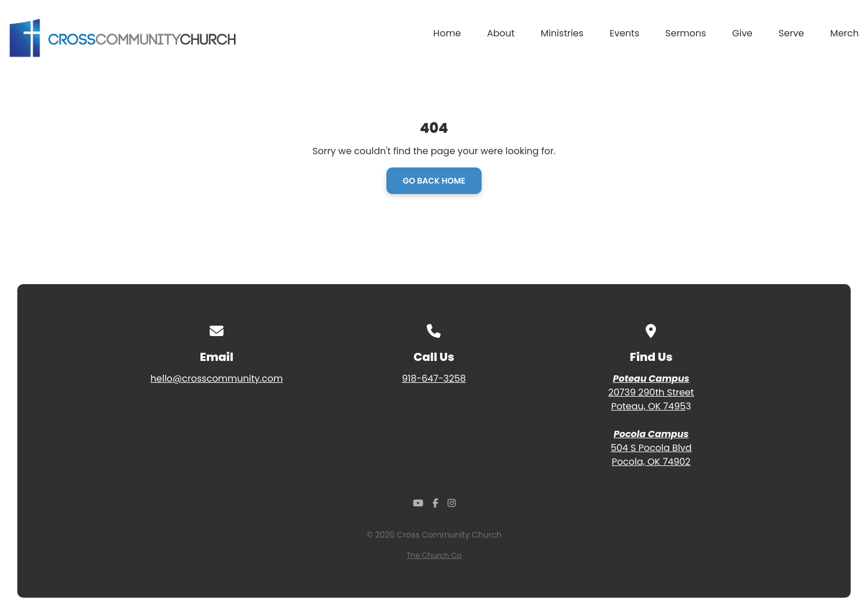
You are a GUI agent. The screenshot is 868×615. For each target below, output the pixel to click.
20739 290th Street (651, 392)
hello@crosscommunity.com (217, 379)
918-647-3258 (434, 379)
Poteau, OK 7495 (648, 406)
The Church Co (434, 555)
